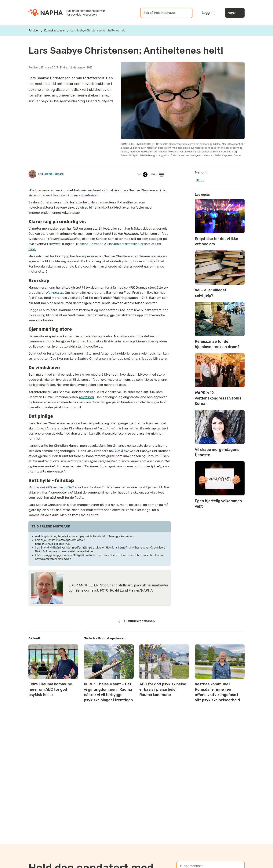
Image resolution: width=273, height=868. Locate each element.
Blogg (200, 180)
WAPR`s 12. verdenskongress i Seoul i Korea (218, 398)
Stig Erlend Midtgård (48, 548)
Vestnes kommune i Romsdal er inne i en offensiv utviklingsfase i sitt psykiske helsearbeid (217, 692)
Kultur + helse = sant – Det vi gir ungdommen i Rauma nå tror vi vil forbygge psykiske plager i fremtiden (109, 692)
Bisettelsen (90, 195)
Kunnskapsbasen (55, 31)
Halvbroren (55, 293)
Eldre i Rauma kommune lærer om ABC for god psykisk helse (50, 689)
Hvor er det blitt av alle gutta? (51, 487)
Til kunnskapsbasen (137, 621)
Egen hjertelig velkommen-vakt (219, 504)
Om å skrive (124, 451)
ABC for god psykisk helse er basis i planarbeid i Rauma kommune (163, 689)
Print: (158, 174)
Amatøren (86, 397)
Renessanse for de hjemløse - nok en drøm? (217, 344)
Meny (235, 13)
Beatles (55, 244)
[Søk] (186, 13)
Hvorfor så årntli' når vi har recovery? (129, 548)
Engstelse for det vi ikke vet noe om (217, 241)
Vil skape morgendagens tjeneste (217, 452)
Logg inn (209, 13)
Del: (142, 175)
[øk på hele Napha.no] (162, 13)
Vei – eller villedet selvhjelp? (211, 293)
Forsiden (34, 31)
